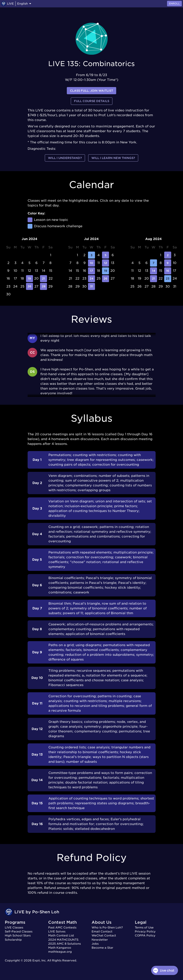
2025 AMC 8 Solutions (64, 944)
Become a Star (102, 948)
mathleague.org (60, 952)
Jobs (95, 944)
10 (91, 263)
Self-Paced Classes (19, 931)
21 (43, 279)
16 (168, 271)
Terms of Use (144, 927)
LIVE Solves (57, 931)
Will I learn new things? (113, 158)
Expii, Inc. (39, 960)
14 (153, 271)
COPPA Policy (145, 935)
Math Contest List (61, 935)
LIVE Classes (14, 927)
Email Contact (102, 931)
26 (29, 286)
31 (91, 286)
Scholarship (13, 940)
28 (43, 286)
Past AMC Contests (62, 927)
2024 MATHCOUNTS (63, 940)
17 (91, 271)
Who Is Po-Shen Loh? (107, 927)
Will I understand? (65, 158)
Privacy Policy (145, 931)
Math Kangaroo (60, 948)
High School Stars (18, 935)
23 (168, 279)
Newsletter (100, 940)
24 (91, 279)
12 (105, 263)
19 (29, 279)
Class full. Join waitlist (91, 91)
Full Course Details (92, 101)
